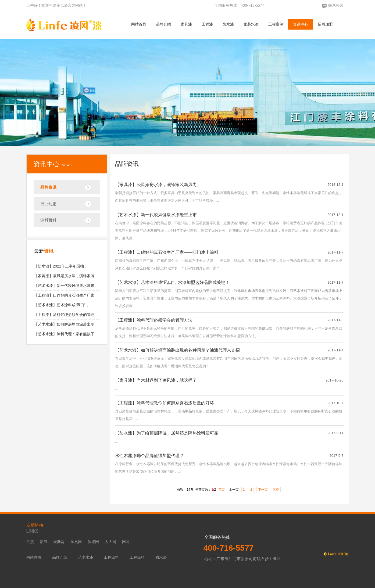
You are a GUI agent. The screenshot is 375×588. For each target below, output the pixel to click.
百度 (30, 542)
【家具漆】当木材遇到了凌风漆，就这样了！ (158, 380)
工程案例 (276, 24)
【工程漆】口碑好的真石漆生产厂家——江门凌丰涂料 (167, 252)
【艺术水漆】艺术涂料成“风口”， (62, 305)
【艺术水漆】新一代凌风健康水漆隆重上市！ (158, 215)
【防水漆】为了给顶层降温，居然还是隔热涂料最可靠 (167, 433)
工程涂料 (111, 557)
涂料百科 (48, 220)
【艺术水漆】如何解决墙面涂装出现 (64, 324)
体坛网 (93, 542)
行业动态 (48, 204)
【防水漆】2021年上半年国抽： (61, 266)
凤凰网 (76, 542)
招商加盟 (325, 24)
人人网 (110, 542)
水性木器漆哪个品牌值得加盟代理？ (149, 456)
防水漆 (228, 24)
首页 (222, 490)
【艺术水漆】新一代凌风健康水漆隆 (64, 286)
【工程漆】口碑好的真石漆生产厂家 (64, 295)
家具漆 (186, 24)
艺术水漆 (85, 557)
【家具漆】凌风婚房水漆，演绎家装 (64, 276)
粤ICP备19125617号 (223, 567)
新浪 (44, 542)
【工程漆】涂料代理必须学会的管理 (64, 315)
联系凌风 (336, 5)
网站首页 (139, 24)
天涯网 (59, 542)
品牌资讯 (48, 187)
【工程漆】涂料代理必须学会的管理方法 (154, 320)
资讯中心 (301, 24)
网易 (126, 542)
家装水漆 (251, 24)
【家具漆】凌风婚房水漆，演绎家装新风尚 (156, 185)
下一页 (263, 490)
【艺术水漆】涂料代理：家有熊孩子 (64, 334)
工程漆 (207, 24)
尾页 (276, 490)
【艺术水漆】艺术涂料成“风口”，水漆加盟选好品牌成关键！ (172, 282)
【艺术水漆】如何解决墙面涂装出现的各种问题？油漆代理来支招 (177, 350)
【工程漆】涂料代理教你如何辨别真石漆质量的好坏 (165, 403)
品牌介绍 (163, 24)
